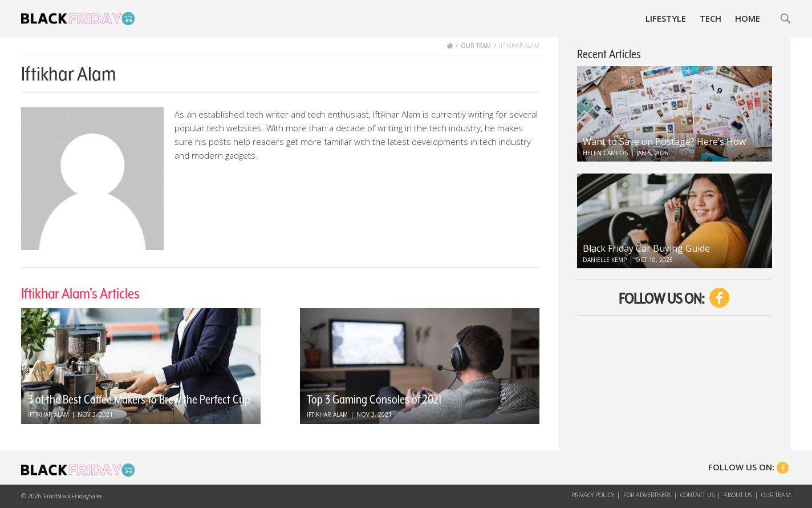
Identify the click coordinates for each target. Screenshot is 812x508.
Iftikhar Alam (48, 414)
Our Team (776, 495)
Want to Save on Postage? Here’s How (664, 142)
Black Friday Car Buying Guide (646, 248)
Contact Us (697, 495)
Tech (710, 18)
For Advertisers (647, 495)
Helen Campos (605, 153)
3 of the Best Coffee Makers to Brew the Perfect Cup (139, 400)
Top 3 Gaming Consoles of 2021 (374, 400)
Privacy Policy (593, 495)
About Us (738, 495)
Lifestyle (666, 18)
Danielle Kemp (605, 260)
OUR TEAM (476, 46)
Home (748, 18)
